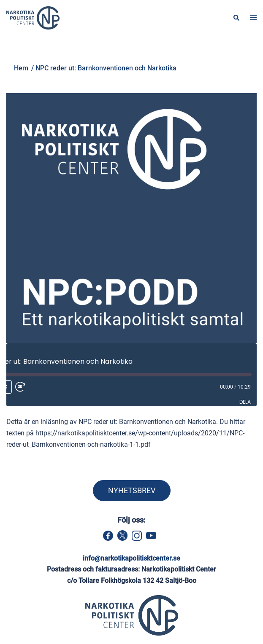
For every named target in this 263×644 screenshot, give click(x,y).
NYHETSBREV (132, 490)
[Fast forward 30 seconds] (30, 387)
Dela (245, 402)
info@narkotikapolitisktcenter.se (131, 558)
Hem (75, 53)
